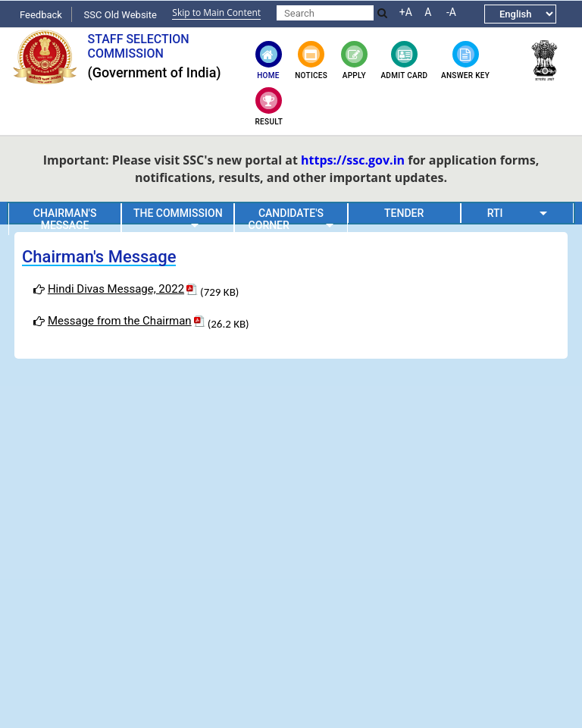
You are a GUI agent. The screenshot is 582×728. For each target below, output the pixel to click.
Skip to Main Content (216, 13)
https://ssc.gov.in (353, 160)
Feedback (41, 15)
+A (406, 12)
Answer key (465, 60)
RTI (517, 213)
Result (269, 107)
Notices (311, 60)
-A (451, 12)
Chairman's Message (65, 219)
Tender (404, 213)
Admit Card (404, 60)
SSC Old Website (120, 15)
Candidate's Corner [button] (291, 219)
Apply (354, 60)
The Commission (178, 218)
